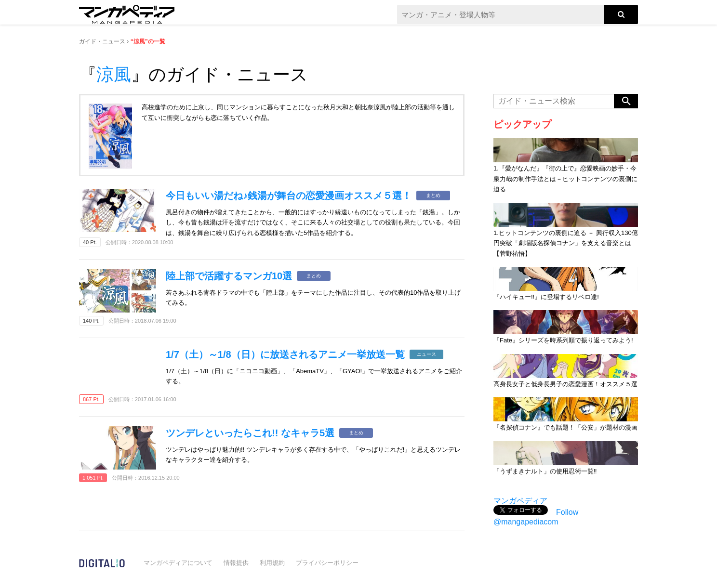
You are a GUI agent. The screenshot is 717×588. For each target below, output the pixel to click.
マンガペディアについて (178, 563)
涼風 (114, 74)
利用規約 (272, 563)
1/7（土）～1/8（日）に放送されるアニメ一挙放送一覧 (285, 354)
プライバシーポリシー (327, 563)
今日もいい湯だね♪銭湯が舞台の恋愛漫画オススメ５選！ (289, 196)
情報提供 (236, 563)
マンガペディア (520, 501)
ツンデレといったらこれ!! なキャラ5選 (250, 433)
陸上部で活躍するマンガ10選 (229, 276)
